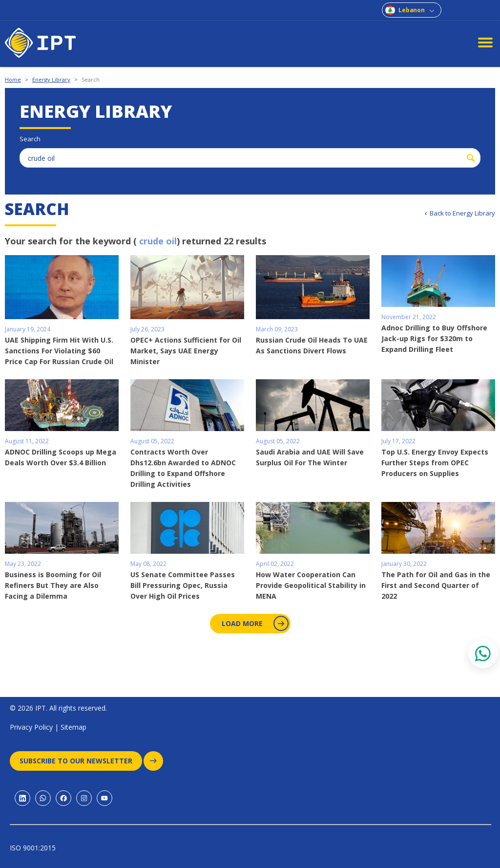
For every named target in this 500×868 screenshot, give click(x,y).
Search (91, 79)
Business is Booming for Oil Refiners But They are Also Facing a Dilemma (53, 585)
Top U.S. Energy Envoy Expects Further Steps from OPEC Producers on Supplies (435, 463)
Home (13, 79)
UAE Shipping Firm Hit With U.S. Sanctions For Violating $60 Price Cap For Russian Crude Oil (59, 351)
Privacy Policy (31, 727)
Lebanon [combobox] (412, 10)
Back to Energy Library (462, 213)
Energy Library (51, 79)
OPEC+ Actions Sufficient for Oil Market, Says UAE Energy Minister (186, 351)
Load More (254, 623)
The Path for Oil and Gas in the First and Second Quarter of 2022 (436, 585)
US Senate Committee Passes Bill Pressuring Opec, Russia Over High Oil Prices (183, 585)
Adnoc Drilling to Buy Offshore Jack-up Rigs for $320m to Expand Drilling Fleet (434, 338)
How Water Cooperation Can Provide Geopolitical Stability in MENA (311, 585)
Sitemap (73, 727)
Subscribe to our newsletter (81, 761)
